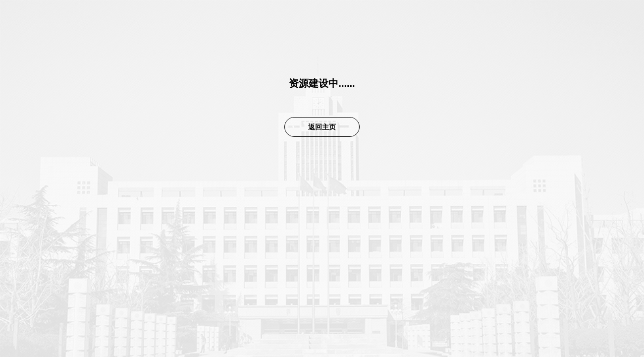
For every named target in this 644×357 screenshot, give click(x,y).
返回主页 (322, 127)
